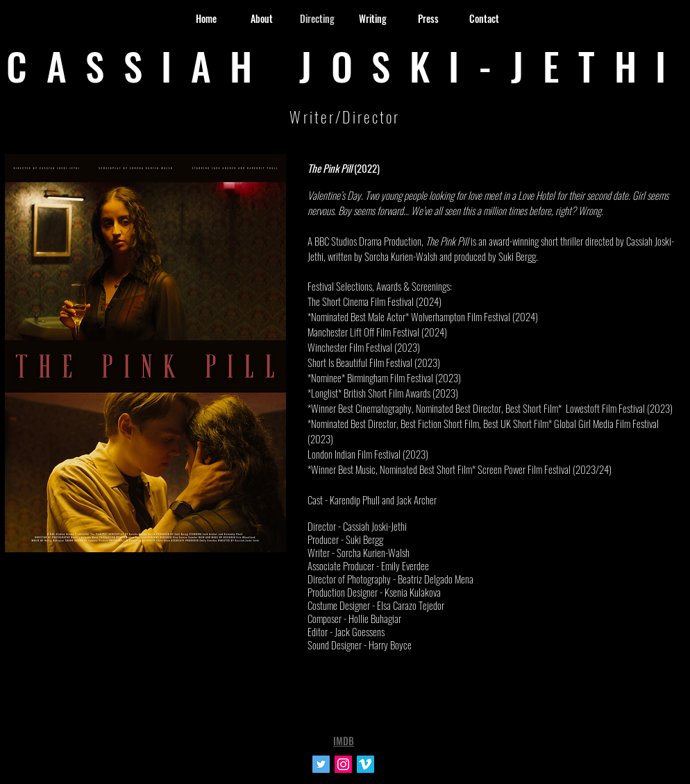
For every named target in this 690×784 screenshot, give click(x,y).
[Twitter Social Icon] (321, 764)
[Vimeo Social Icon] (365, 764)
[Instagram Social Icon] (343, 764)
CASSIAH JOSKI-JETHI (346, 65)
